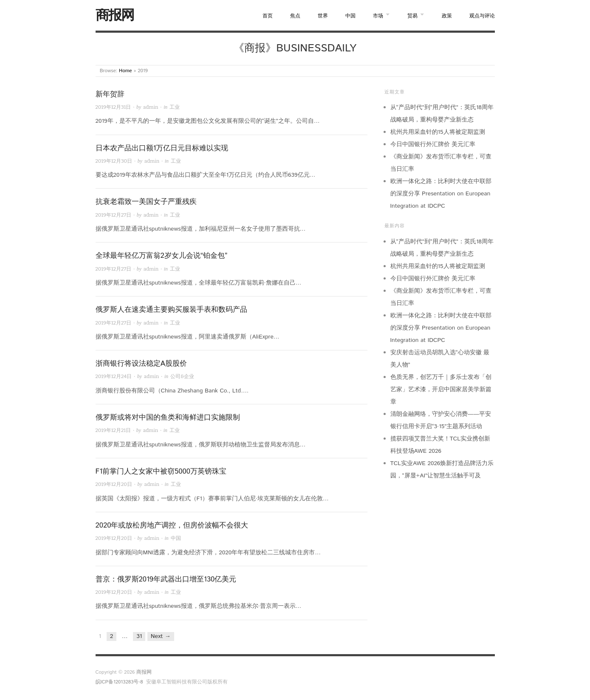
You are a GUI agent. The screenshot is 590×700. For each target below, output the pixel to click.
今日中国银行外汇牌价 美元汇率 (433, 144)
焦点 (295, 16)
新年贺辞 (110, 94)
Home (125, 71)
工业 (175, 107)
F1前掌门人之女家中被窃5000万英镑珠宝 (161, 471)
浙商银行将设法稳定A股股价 (141, 364)
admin (151, 107)
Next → (161, 636)
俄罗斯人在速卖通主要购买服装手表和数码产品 (171, 310)
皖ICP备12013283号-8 (119, 682)
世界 (323, 16)
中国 (350, 16)
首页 (268, 16)
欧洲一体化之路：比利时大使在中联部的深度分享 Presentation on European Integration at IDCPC (441, 194)
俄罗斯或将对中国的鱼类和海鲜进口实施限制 (168, 418)
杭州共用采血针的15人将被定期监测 (438, 132)
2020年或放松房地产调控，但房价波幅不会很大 (172, 525)
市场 (378, 16)
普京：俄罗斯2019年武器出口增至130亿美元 (166, 579)
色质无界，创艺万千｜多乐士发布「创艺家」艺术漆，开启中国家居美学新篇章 (441, 390)
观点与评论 (482, 16)
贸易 (412, 16)
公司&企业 (182, 376)
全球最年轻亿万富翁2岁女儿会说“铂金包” (162, 256)
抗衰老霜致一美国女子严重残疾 (146, 202)
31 (139, 636)
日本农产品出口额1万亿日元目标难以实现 (162, 148)
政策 (447, 16)
